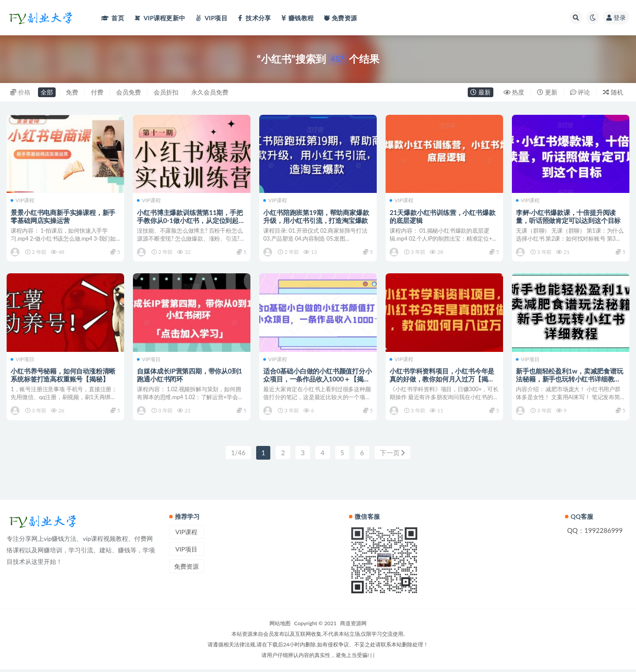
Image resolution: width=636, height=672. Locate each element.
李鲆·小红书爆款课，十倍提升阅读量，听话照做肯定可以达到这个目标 (569, 216)
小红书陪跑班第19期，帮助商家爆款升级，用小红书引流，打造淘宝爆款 (316, 216)
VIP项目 (23, 361)
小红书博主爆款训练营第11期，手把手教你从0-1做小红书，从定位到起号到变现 (191, 220)
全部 (47, 92)
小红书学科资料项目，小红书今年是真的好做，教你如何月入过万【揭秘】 (442, 380)
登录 (616, 17)
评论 (580, 92)
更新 (547, 92)
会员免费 (129, 92)
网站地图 (280, 626)
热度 (514, 92)
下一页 (393, 455)
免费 (72, 92)
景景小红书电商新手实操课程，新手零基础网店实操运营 (63, 216)
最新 (481, 92)
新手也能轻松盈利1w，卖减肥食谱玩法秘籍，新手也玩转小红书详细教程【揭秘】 (570, 380)
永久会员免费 (210, 92)
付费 (97, 92)
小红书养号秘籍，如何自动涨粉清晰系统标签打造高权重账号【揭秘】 (63, 376)
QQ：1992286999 (595, 533)
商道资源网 (353, 626)
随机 (613, 92)
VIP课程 (23, 200)
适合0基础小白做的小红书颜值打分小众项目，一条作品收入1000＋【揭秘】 (318, 380)
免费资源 (186, 569)
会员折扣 (166, 92)
